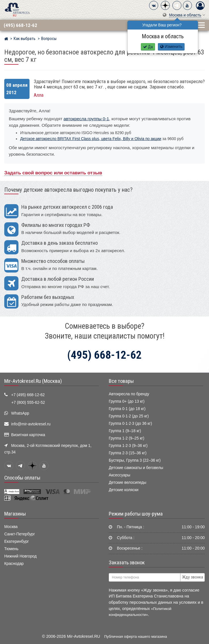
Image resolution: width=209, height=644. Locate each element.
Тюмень (11, 549)
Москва (11, 527)
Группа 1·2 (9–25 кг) (127, 438)
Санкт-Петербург (20, 534)
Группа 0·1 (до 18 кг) (127, 409)
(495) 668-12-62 (20, 25)
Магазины (15, 514)
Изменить (171, 47)
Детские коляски (124, 490)
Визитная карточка (28, 435)
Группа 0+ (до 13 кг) (127, 401)
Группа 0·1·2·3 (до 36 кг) (130, 424)
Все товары (121, 381)
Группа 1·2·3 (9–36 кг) (128, 446)
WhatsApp (20, 413)
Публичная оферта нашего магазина (136, 636)
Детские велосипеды (128, 483)
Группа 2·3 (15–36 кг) (128, 453)
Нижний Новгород (20, 556)
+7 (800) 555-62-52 (28, 403)
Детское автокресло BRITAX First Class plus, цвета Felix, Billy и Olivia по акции (91, 139)
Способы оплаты (22, 478)
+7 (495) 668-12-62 (28, 395)
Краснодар (14, 564)
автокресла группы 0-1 (86, 119)
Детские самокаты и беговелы (136, 468)
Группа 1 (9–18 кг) (125, 431)
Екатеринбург (17, 541)
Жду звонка (193, 577)
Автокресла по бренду (129, 394)
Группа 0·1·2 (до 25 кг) (129, 416)
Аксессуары (120, 475)
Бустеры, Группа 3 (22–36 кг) (135, 460)
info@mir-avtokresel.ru (31, 424)
